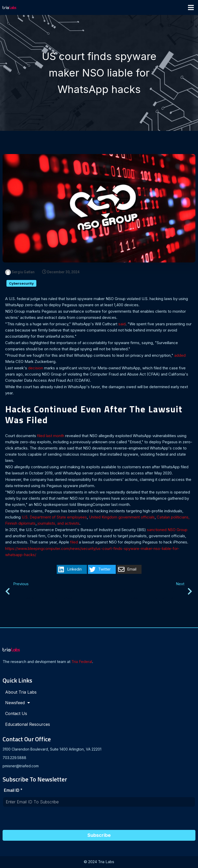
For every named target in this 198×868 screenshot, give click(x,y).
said (122, 324)
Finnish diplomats (20, 524)
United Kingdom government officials (122, 518)
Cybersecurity (21, 284)
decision (36, 368)
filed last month (51, 436)
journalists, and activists (59, 524)
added (180, 356)
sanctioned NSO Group (167, 530)
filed (74, 543)
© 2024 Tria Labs (99, 862)
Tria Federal (82, 662)
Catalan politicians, (173, 518)
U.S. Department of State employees (54, 518)
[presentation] (42, 820)
